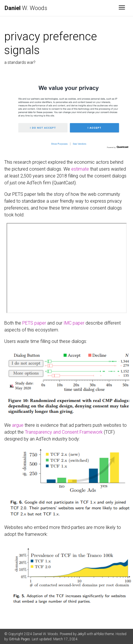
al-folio (99, 634)
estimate (80, 169)
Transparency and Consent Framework (64, 432)
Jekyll (82, 634)
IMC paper (74, 323)
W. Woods (26, 8)
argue (18, 425)
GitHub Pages (19, 639)
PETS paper (34, 323)
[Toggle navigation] (122, 8)
